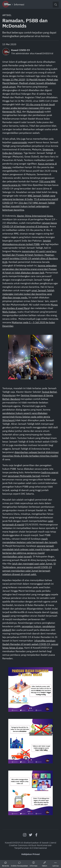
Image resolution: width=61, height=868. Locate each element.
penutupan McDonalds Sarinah (24, 476)
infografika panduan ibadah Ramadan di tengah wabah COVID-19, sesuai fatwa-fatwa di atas (30, 644)
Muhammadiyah (35, 111)
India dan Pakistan (12, 153)
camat (54, 612)
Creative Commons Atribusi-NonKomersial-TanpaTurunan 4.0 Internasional (31, 847)
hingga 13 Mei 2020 (14, 80)
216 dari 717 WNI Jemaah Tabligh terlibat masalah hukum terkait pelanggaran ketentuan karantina (29, 206)
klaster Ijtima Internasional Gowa (35, 216)
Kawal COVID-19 (21, 50)
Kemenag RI (9, 111)
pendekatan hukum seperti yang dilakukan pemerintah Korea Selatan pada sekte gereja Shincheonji (26, 417)
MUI (19, 111)
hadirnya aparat (50, 472)
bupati (6, 616)
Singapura (48, 149)
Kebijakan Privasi (31, 854)
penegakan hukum (31, 626)
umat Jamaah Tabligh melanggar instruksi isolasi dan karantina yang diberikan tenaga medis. (28, 294)
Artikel (7, 15)
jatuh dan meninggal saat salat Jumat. (32, 564)
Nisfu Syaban (9, 312)
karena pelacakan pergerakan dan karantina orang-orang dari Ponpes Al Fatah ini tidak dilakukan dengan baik (30, 269)
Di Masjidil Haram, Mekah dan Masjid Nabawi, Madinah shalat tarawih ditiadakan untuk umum (30, 83)
